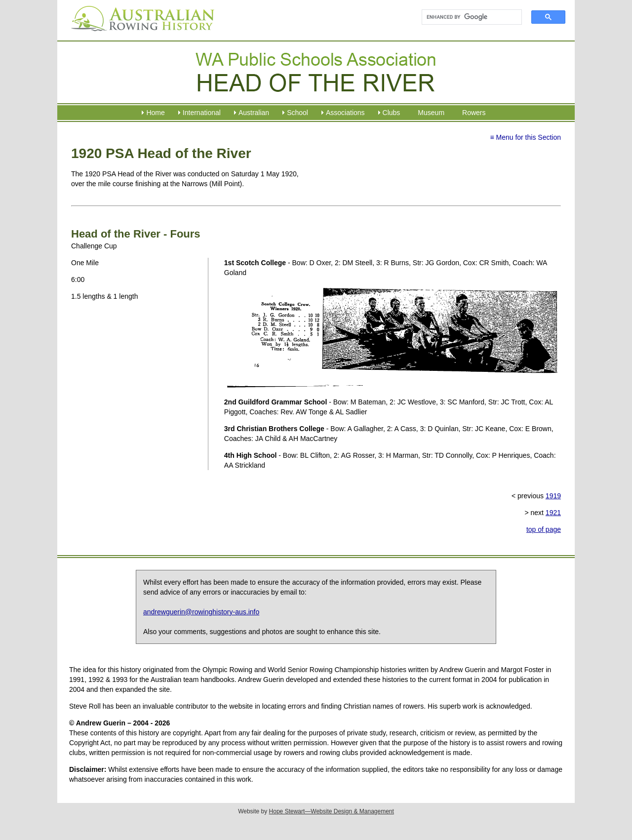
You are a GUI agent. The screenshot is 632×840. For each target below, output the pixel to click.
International (202, 113)
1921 (553, 513)
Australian (254, 113)
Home (155, 113)
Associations (345, 113)
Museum (431, 113)
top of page (544, 529)
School (297, 113)
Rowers (474, 113)
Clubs (392, 113)
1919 (553, 496)
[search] (467, 17)
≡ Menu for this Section (525, 137)
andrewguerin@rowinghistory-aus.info (201, 612)
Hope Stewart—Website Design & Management (332, 811)
